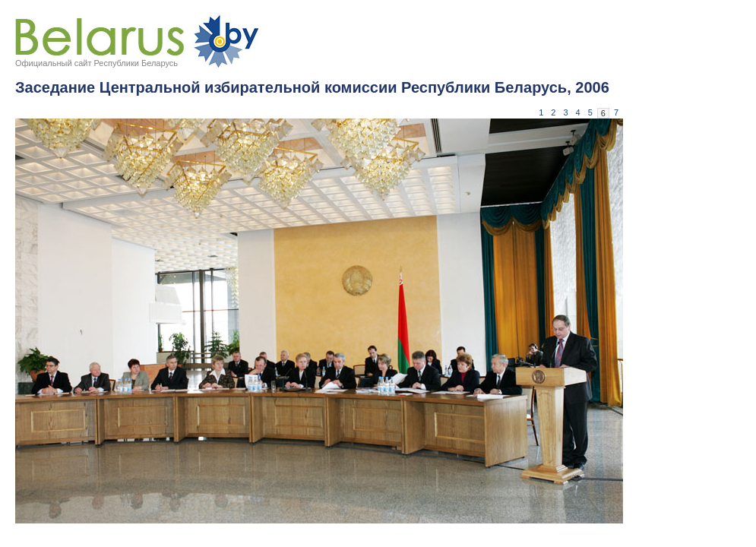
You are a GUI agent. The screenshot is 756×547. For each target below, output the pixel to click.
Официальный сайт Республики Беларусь (96, 63)
